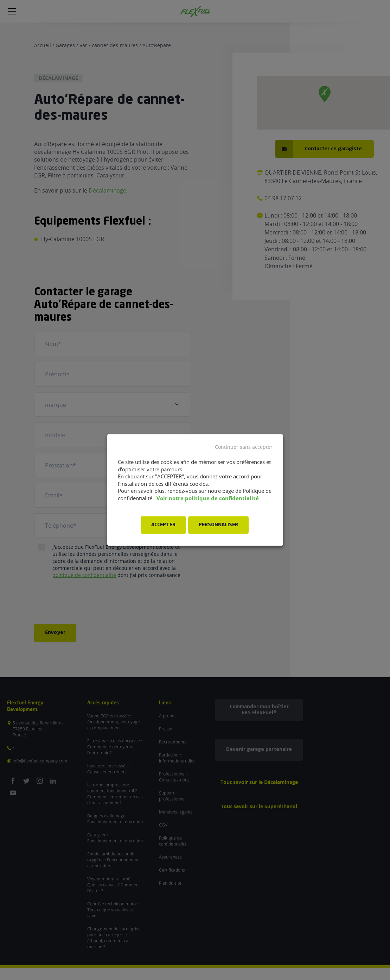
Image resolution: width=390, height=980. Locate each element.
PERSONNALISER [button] (218, 525)
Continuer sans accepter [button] (244, 447)
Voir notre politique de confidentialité (208, 498)
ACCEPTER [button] (163, 525)
